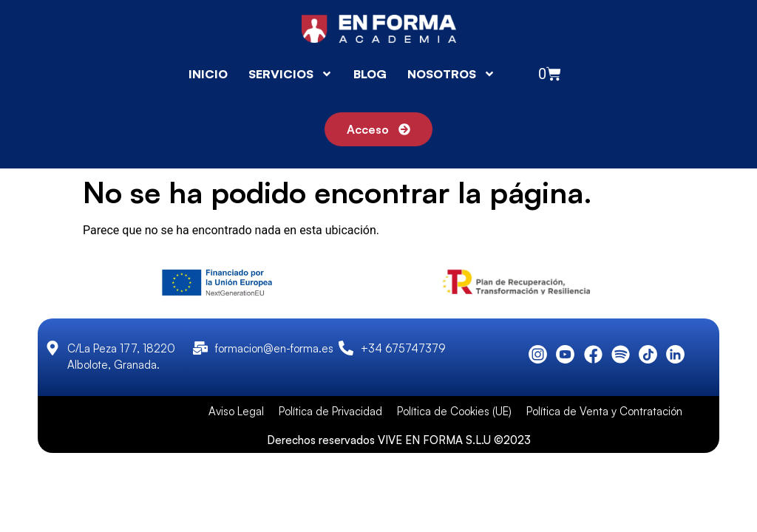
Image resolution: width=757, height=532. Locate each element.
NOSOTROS (451, 74)
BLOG (370, 74)
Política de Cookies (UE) (454, 411)
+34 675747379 (403, 348)
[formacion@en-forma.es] (200, 348)
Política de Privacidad (330, 411)
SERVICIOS (291, 74)
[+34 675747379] (346, 348)
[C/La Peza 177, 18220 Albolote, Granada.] (52, 348)
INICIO (208, 74)
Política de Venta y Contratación (604, 411)
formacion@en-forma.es (274, 348)
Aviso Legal (236, 411)
